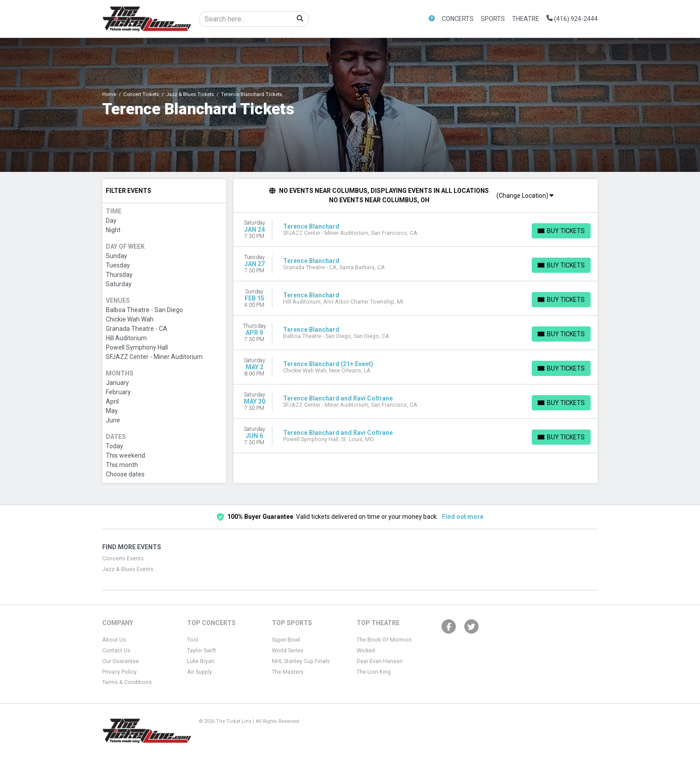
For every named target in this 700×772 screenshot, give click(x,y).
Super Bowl (286, 640)
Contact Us (116, 651)
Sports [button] (493, 19)
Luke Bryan (201, 661)
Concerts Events (123, 559)
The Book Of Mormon (384, 640)
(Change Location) (525, 196)
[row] (416, 230)
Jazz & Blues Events (128, 569)
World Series (288, 651)
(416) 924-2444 (572, 19)
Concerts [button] (458, 19)
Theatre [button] (526, 19)
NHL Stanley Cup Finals (301, 661)
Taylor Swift (202, 651)
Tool (193, 640)
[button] (432, 19)
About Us (114, 640)
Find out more (463, 517)
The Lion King (374, 672)
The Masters (288, 672)
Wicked (366, 651)
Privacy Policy (119, 672)
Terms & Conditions (127, 682)
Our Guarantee (121, 661)
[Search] (245, 19)
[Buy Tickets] (561, 231)
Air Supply (200, 672)
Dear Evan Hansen (380, 661)
